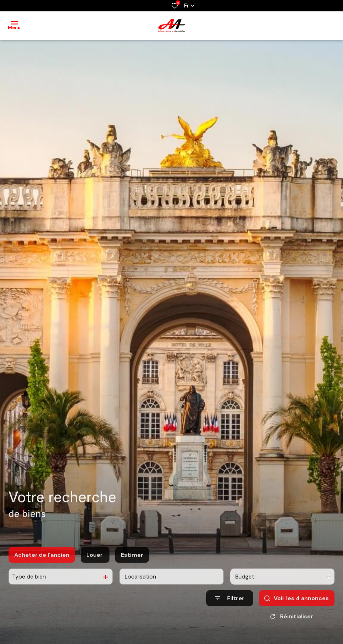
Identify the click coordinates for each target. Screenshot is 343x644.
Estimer (132, 568)
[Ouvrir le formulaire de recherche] (230, 611)
